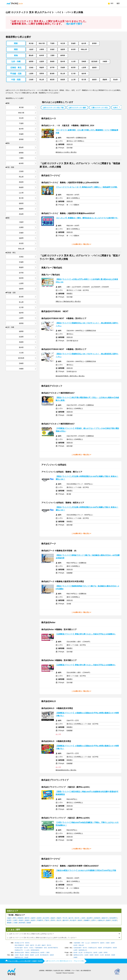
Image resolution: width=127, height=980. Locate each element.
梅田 (79, 943)
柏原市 (33, 920)
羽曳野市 (40, 920)
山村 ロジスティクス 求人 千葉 (53, 108)
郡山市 (85, 950)
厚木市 (49, 945)
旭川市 (85, 948)
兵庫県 (42, 49)
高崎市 (37, 950)
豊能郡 (9, 923)
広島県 (31, 80)
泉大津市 (46, 918)
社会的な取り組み (59, 970)
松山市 (21, 957)
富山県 (63, 74)
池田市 (33, 918)
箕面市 (27, 920)
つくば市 (27, 950)
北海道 (31, 68)
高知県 (115, 80)
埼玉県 (63, 43)
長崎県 (52, 62)
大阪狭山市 (101, 920)
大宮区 (31, 948)
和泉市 (21, 920)
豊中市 (27, 918)
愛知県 (31, 55)
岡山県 (42, 80)
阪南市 (109, 920)
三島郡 (15, 923)
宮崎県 (84, 62)
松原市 (9, 920)
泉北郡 (115, 920)
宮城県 (63, 68)
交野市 (93, 920)
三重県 (52, 55)
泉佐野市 (90, 918)
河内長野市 (113, 918)
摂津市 (53, 920)
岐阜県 (42, 55)
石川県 (73, 74)
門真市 (47, 920)
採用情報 (68, 970)
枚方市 (71, 918)
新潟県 (52, 74)
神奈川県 (42, 43)
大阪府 (31, 49)
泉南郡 (29, 923)
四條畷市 (87, 920)
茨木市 (77, 918)
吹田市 (39, 918)
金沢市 (90, 953)
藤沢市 (32, 945)
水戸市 (21, 950)
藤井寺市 (66, 920)
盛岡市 (109, 948)
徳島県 (94, 80)
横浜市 (22, 945)
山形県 (84, 68)
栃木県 (84, 43)
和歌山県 (84, 49)
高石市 (59, 920)
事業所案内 (49, 970)
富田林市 (97, 918)
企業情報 (42, 970)
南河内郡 (22, 923)
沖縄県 (105, 62)
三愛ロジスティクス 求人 (100, 108)
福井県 (84, 74)
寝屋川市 (105, 918)
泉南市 (80, 920)
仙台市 (95, 948)
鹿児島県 (94, 62)
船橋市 (41, 948)
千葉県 (52, 43)
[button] (119, 107)
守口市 (65, 918)
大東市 (15, 920)
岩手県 (52, 68)
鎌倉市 (44, 945)
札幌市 (80, 948)
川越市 (21, 948)
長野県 (42, 74)
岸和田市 (20, 918)
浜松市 (37, 953)
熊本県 (63, 62)
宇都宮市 (55, 948)
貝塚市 (59, 918)
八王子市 (21, 943)
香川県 (84, 80)
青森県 (42, 68)
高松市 (46, 955)
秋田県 (73, 68)
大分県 (73, 62)
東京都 (31, 43)
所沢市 (26, 948)
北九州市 (80, 955)
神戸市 (97, 943)
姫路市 (102, 943)
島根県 (63, 80)
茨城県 (73, 43)
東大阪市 (73, 920)
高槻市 (53, 918)
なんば (87, 943)
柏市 (45, 948)
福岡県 (31, 62)
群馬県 (94, 43)
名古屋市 (21, 953)
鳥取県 (52, 80)
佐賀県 (42, 62)
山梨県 (31, 74)
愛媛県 (105, 80)
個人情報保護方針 (86, 970)
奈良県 (73, 49)
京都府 (52, 49)
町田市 (27, 943)
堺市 (14, 918)
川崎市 (27, 945)
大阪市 (9, 918)
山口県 (73, 80)
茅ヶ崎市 (38, 945)
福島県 (94, 68)
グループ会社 (75, 970)
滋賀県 (63, 49)
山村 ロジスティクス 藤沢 (77, 108)
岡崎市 (27, 953)
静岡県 (63, 55)
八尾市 (83, 918)
